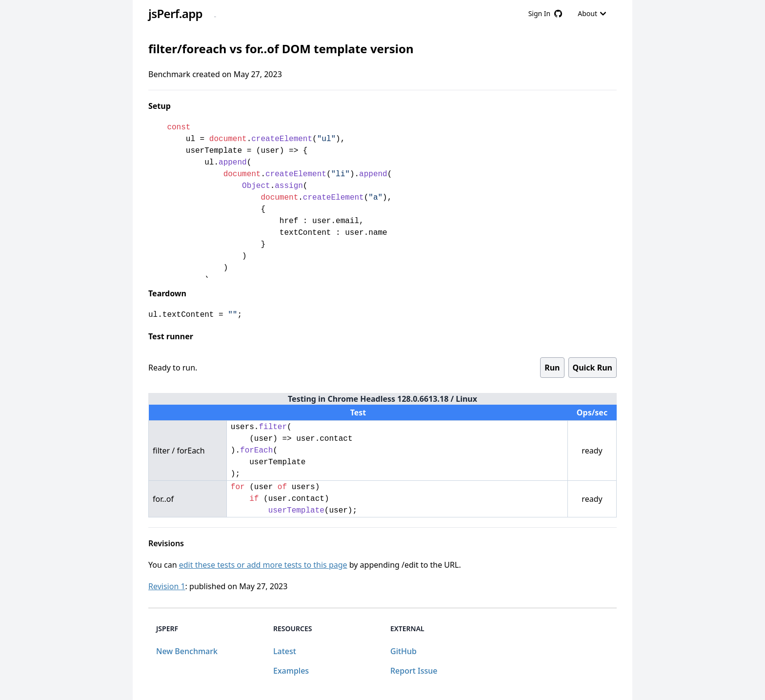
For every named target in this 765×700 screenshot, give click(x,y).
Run (552, 368)
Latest (285, 651)
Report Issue (414, 671)
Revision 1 (167, 586)
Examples (291, 671)
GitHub (403, 651)
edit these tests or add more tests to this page (263, 565)
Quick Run (593, 368)
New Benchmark (187, 651)
